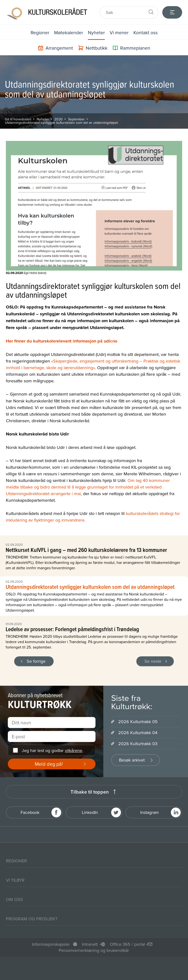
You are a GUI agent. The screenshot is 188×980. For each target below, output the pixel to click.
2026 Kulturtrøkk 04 (138, 732)
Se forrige (36, 661)
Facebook (30, 812)
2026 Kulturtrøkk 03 (138, 743)
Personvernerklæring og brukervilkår (94, 950)
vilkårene (74, 750)
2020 (59, 119)
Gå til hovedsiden (18, 119)
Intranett (90, 944)
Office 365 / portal (127, 944)
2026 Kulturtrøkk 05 (138, 721)
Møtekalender (68, 32)
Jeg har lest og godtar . (53, 750)
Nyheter (97, 32)
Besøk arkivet (132, 760)
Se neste (153, 661)
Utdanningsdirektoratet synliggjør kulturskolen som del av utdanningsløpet (61, 122)
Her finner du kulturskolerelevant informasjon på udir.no (62, 341)
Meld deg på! (49, 764)
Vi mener (120, 32)
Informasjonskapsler (51, 944)
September (76, 119)
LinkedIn (90, 812)
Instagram (150, 812)
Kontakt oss (147, 32)
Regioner (39, 32)
